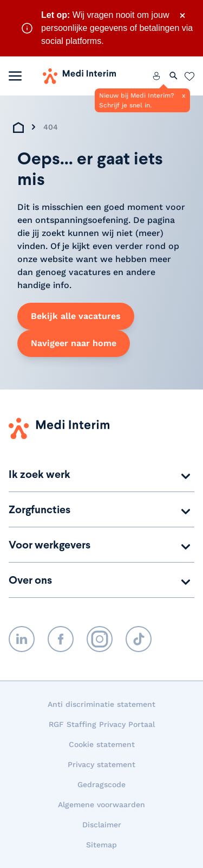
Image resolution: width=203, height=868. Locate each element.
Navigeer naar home (74, 343)
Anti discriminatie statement (101, 704)
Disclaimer (102, 825)
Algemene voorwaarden (101, 805)
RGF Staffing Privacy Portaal (102, 724)
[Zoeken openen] (174, 76)
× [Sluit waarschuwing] (182, 15)
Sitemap (101, 845)
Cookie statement (102, 744)
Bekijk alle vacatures (76, 316)
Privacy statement (101, 764)
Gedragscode (101, 784)
